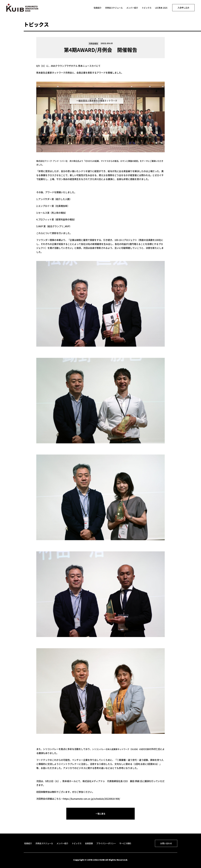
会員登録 (89, 843)
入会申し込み (183, 8)
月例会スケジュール (114, 8)
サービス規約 (125, 843)
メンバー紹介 (132, 8)
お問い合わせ (166, 843)
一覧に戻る (100, 814)
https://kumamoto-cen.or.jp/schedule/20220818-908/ (92, 799)
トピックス (147, 8)
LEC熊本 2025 (161, 8)
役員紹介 (98, 8)
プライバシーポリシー (106, 843)
